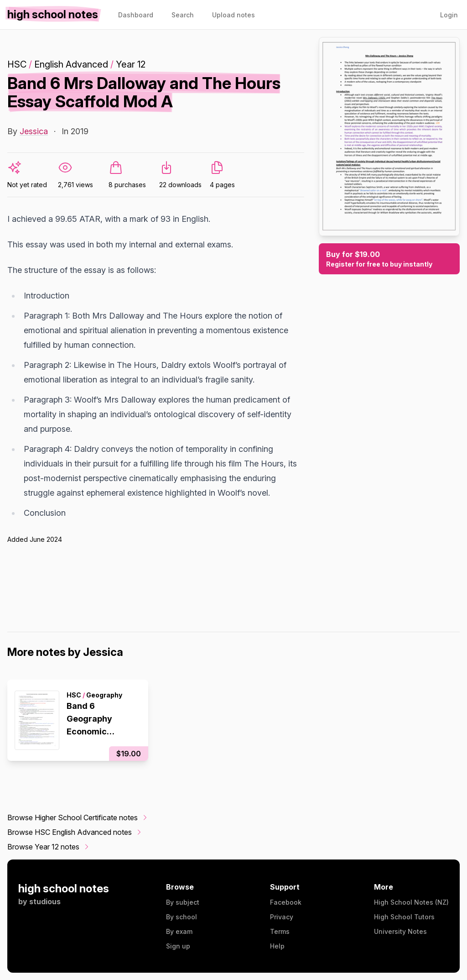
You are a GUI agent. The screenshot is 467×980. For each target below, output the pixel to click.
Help (277, 946)
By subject (183, 902)
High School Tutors (404, 917)
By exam (179, 931)
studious (45, 901)
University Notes (400, 931)
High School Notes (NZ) (411, 902)
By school (182, 917)
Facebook (286, 902)
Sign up (178, 946)
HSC (17, 64)
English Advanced (71, 64)
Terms (280, 931)
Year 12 (131, 64)
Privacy (282, 917)
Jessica (34, 131)
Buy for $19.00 (389, 259)
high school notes (64, 888)
